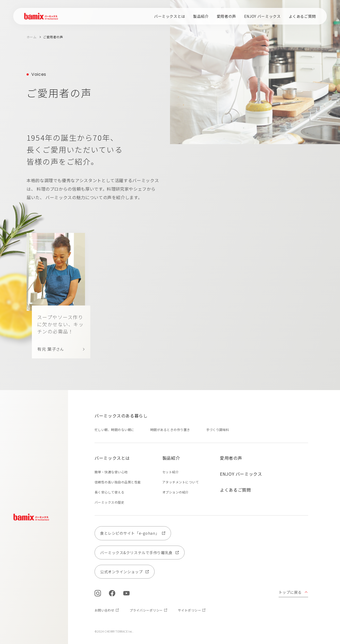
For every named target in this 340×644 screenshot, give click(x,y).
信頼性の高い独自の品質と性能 (118, 482)
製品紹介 (201, 16)
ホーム (31, 37)
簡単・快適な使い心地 (111, 472)
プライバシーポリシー (146, 610)
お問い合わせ (105, 610)
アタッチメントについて (180, 482)
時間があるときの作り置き (170, 430)
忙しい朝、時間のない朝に (114, 430)
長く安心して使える (109, 492)
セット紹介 (171, 472)
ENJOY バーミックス (262, 16)
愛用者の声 (226, 16)
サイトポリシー (190, 610)
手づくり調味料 (218, 430)
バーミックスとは (170, 16)
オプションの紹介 (176, 492)
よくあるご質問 (302, 16)
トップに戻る (290, 592)
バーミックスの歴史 (109, 502)
